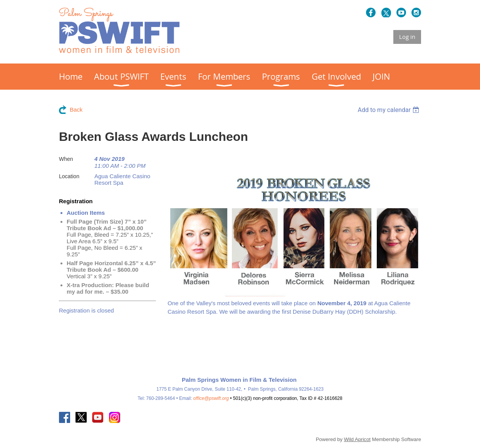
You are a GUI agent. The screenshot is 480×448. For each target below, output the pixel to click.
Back (76, 109)
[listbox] (389, 110)
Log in (407, 37)
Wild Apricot (357, 439)
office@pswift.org (211, 398)
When (66, 159)
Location (69, 176)
